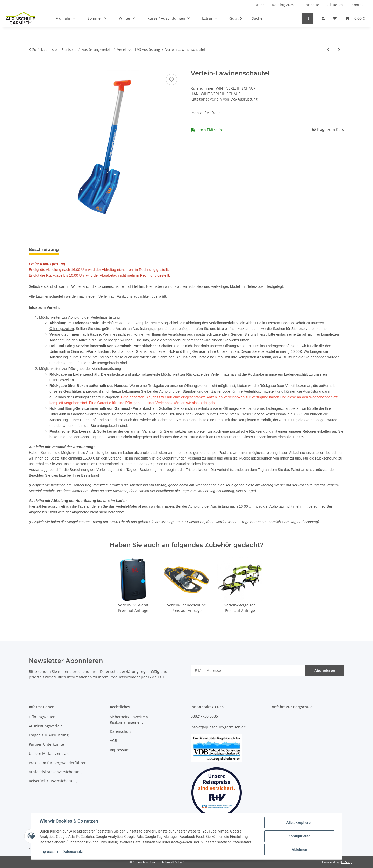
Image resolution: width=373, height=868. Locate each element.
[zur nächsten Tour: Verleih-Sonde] (339, 50)
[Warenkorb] (355, 18)
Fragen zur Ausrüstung (49, 735)
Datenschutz (73, 852)
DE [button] (257, 5)
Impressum (49, 852)
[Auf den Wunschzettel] (171, 80)
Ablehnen (299, 850)
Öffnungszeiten (62, 329)
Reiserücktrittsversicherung (53, 781)
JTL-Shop (346, 862)
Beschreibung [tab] (44, 250)
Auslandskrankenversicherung (55, 772)
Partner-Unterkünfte (46, 744)
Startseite (311, 5)
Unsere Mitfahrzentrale (49, 753)
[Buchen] (33, 67)
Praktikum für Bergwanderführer (57, 763)
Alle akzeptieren (299, 823)
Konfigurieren (299, 836)
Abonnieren (325, 670)
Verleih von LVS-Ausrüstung (234, 99)
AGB (113, 740)
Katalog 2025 (283, 5)
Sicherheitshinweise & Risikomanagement (129, 720)
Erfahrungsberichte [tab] (88, 250)
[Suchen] (275, 18)
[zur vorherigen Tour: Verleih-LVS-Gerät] (328, 50)
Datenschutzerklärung (119, 672)
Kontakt (358, 5)
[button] (323, 18)
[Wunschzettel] (335, 18)
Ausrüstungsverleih (46, 726)
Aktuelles (335, 5)
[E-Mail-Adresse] (248, 670)
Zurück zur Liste (45, 49)
